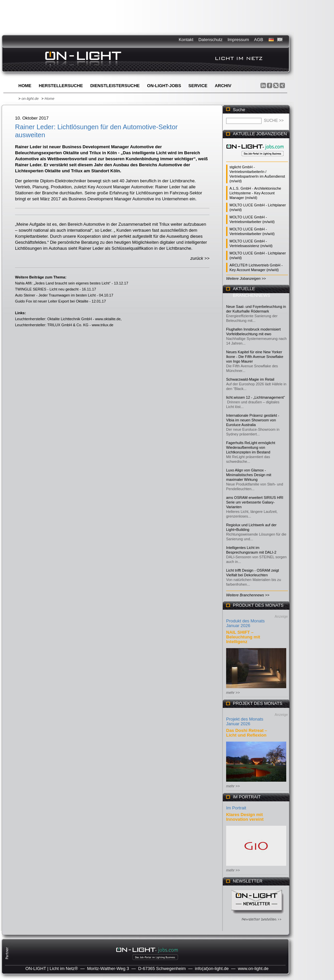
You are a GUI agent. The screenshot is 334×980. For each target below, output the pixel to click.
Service (198, 86)
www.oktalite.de (108, 319)
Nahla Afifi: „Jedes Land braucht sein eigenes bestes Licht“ (63, 283)
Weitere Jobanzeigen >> (246, 278)
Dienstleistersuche (115, 86)
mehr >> (233, 693)
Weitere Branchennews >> (248, 595)
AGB (259, 40)
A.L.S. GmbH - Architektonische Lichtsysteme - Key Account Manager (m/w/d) (255, 193)
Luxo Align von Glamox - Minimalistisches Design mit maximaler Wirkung (249, 475)
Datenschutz (210, 40)
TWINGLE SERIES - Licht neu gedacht (47, 289)
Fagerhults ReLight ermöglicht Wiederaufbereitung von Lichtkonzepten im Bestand (251, 447)
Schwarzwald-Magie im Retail (250, 379)
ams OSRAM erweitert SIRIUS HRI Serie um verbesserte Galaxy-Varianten (255, 502)
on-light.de (30, 99)
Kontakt (186, 40)
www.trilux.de (103, 325)
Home (25, 86)
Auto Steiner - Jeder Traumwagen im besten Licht (55, 295)
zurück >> (200, 258)
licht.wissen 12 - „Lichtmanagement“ (256, 397)
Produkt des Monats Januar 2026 (245, 623)
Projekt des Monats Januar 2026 (245, 721)
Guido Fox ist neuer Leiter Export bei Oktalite (52, 301)
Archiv (223, 86)
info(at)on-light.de (212, 968)
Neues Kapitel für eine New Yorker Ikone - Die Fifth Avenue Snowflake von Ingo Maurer (255, 357)
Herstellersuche (61, 86)
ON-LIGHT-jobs (164, 86)
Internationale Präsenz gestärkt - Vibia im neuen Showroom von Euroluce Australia (253, 420)
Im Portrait (236, 808)
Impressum (238, 40)
